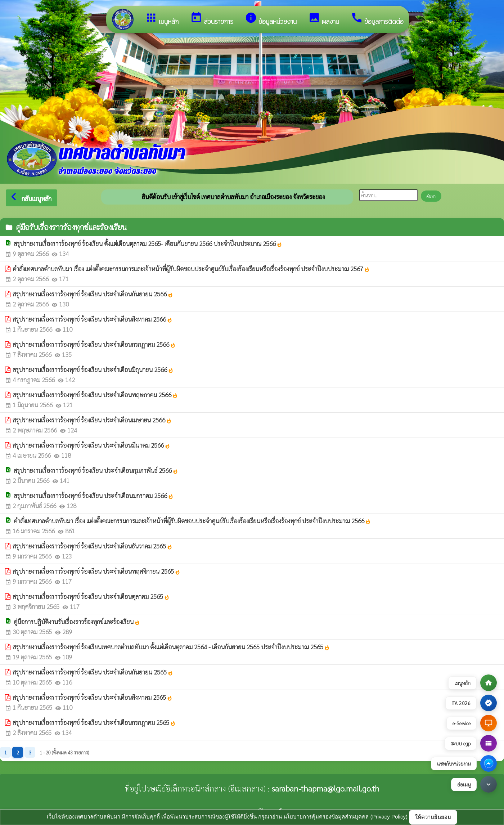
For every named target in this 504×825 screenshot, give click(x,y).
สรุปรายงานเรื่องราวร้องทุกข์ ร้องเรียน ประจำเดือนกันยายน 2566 (93, 294)
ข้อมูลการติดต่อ (377, 19)
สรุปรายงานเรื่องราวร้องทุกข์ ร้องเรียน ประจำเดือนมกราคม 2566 (94, 496)
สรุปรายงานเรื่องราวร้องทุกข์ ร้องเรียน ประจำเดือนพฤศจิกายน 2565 (96, 571)
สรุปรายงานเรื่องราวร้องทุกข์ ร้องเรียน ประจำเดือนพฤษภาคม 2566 (95, 395)
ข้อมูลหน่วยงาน (271, 19)
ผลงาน (324, 19)
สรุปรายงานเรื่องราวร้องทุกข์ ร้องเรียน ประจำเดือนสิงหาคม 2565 (93, 697)
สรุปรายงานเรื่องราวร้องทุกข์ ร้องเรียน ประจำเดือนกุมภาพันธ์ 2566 (96, 470)
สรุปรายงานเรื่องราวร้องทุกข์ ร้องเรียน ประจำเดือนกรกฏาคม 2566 (94, 344)
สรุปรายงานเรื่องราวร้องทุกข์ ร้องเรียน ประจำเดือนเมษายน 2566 (92, 420)
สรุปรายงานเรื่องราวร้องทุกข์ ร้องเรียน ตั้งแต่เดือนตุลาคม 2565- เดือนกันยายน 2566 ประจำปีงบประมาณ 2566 (148, 243)
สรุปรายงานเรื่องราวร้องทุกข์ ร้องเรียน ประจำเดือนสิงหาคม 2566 (93, 319)
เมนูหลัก (162, 19)
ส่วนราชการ (212, 19)
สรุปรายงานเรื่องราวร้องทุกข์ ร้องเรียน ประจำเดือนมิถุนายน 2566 (93, 369)
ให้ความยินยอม (433, 817)
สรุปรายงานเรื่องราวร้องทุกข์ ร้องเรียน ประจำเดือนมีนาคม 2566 (91, 445)
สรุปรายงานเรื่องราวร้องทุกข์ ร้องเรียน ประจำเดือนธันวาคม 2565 (93, 546)
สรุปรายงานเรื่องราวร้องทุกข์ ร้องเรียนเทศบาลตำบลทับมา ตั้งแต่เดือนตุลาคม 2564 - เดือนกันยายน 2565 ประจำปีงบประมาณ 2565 (171, 647)
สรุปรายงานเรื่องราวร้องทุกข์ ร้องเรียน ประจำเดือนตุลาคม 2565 (91, 596)
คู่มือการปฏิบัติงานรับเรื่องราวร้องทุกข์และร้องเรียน (77, 622)
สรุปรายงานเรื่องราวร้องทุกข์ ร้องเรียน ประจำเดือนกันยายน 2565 (93, 672)
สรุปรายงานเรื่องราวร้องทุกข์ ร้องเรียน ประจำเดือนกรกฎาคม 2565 (94, 722)
